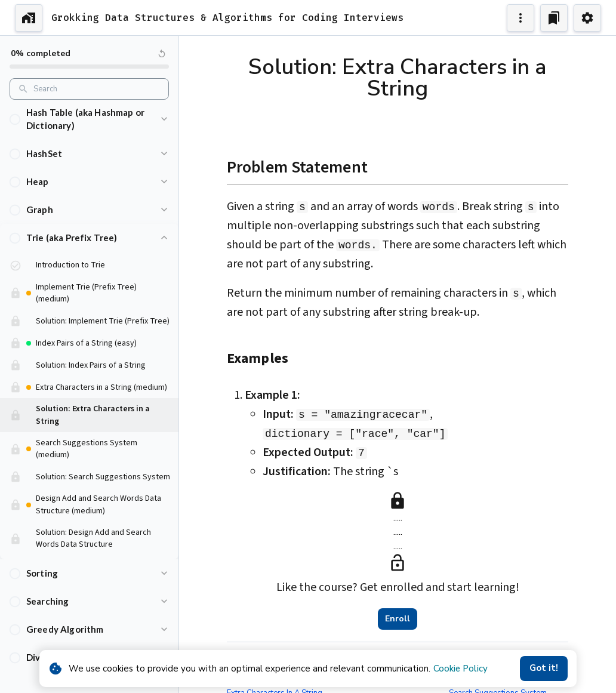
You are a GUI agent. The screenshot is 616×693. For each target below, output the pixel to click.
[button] (89, 106)
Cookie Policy (461, 669)
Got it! (544, 669)
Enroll (398, 619)
